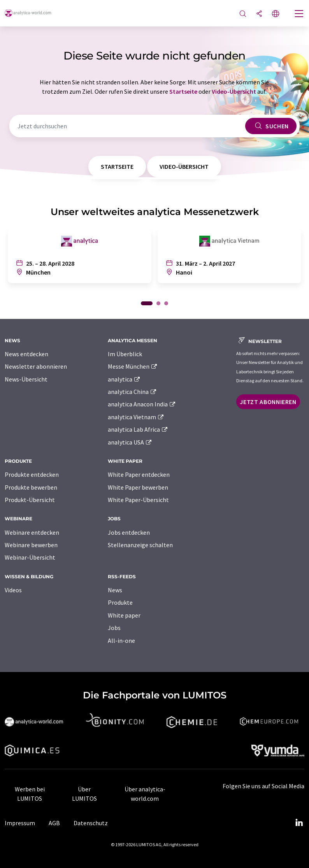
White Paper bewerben (138, 487)
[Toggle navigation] (299, 14)
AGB (54, 823)
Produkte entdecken (32, 474)
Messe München (133, 366)
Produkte (120, 602)
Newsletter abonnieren (36, 366)
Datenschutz (91, 823)
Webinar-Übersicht (30, 557)
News (115, 590)
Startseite (183, 91)
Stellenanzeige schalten (140, 545)
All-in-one (121, 640)
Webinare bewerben (31, 545)
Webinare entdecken (32, 532)
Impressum (20, 823)
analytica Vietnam (136, 417)
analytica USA (130, 442)
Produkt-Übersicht (30, 500)
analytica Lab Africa (138, 429)
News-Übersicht (26, 379)
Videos (13, 590)
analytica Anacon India (142, 404)
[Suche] (243, 14)
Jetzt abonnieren (268, 402)
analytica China (133, 392)
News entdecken (26, 354)
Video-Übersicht (234, 91)
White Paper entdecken (139, 474)
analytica (124, 379)
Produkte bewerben (31, 487)
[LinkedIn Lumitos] (299, 823)
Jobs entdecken (129, 532)
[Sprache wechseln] (276, 14)
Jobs (114, 628)
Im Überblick (125, 354)
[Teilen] (259, 14)
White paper (124, 615)
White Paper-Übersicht (138, 500)
